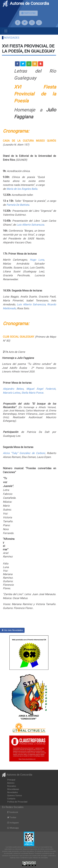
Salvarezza (39, 304)
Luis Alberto (25, 304)
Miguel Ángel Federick (41, 389)
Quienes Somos (15, 795)
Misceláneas (13, 789)
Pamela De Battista (18, 205)
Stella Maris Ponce (32, 393)
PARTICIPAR (28, 13)
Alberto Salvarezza (33, 225)
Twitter (12, 817)
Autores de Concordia (26, 3)
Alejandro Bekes (13, 389)
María (10, 189)
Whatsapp (13, 828)
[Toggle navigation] (6, 31)
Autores (11, 783)
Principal (11, 780)
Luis (19, 225)
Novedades (12, 38)
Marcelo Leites (12, 393)
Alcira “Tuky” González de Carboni (24, 453)
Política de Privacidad (17, 802)
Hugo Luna (37, 260)
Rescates (12, 786)
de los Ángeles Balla (26, 189)
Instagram (13, 823)
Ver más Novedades (12, 630)
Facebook (13, 812)
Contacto (11, 799)
